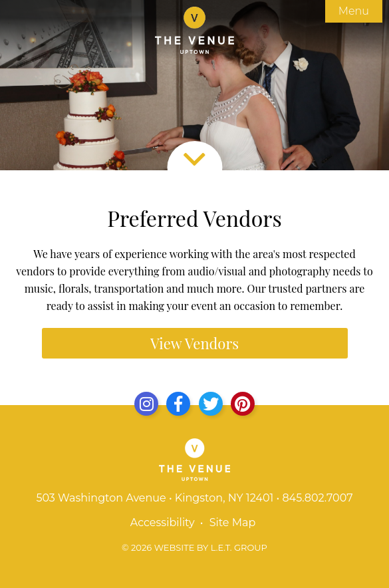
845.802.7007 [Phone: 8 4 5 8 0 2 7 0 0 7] (317, 498)
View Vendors (194, 343)
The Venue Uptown (194, 30)
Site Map (233, 522)
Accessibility (163, 522)
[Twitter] (211, 404)
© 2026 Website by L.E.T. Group (194, 547)
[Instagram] (146, 404)
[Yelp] (243, 404)
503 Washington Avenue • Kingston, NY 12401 (155, 498)
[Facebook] (178, 404)
